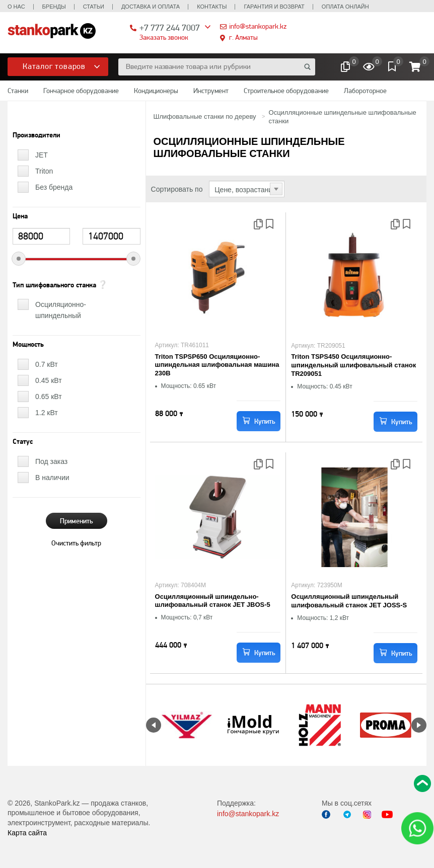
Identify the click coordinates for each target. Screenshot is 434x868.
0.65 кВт (49, 397)
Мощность (28, 345)
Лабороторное (365, 91)
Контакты (212, 7)
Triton (44, 171)
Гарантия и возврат (274, 7)
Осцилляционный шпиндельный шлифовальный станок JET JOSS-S (349, 601)
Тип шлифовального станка (54, 285)
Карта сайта (27, 833)
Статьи (94, 7)
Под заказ (51, 461)
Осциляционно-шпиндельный (61, 310)
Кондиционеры (156, 91)
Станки (18, 91)
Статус (23, 442)
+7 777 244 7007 (170, 27)
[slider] (19, 259)
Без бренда (54, 187)
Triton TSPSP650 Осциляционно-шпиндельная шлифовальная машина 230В (217, 365)
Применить (77, 521)
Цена (20, 216)
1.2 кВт (47, 413)
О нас (16, 7)
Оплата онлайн (345, 7)
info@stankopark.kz (258, 26)
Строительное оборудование (286, 91)
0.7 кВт (47, 364)
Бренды (54, 7)
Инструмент (211, 91)
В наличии (52, 478)
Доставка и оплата (151, 7)
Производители (37, 135)
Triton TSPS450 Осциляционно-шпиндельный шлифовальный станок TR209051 (353, 365)
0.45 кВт (49, 380)
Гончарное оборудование (81, 91)
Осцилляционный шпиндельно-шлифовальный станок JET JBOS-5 (213, 601)
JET (42, 155)
